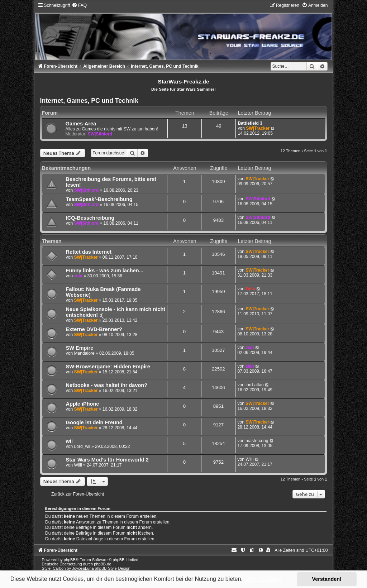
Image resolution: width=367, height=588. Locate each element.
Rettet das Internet (89, 252)
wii (69, 441)
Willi (78, 465)
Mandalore (84, 353)
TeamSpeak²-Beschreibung (99, 199)
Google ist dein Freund (94, 422)
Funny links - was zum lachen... (105, 271)
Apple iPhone (83, 404)
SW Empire (80, 348)
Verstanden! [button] (327, 579)
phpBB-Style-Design (113, 568)
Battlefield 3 (250, 123)
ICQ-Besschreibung (90, 218)
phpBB (70, 560)
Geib (250, 289)
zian (78, 276)
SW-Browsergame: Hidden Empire (108, 367)
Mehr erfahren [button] (263, 579)
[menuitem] (79, 5)
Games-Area (81, 124)
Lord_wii (82, 446)
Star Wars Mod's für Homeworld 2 (107, 460)
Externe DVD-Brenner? (94, 329)
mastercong (257, 441)
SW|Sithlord (100, 134)
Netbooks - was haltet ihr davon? (107, 385)
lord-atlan (254, 385)
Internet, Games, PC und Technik (89, 101)
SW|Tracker (258, 128)
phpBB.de (103, 564)
